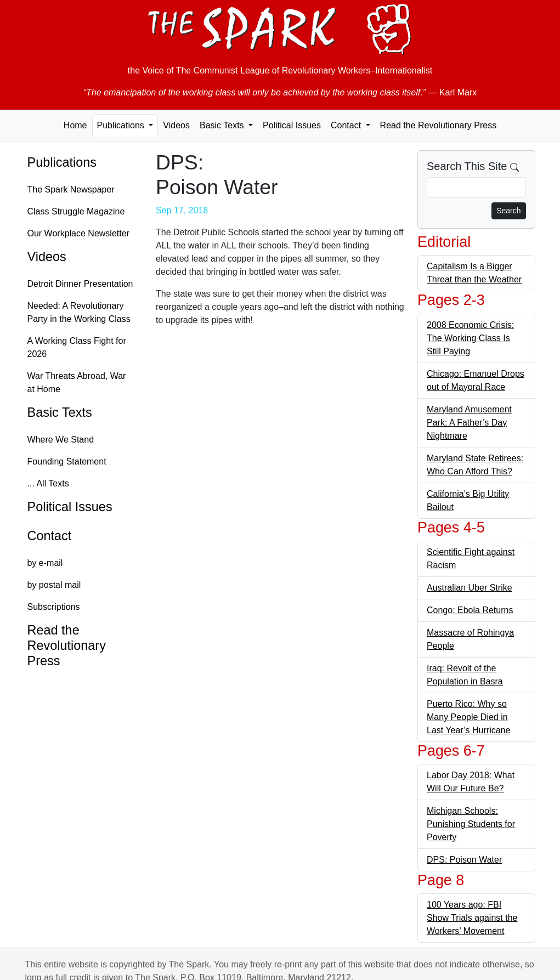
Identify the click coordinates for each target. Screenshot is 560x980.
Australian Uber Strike (470, 588)
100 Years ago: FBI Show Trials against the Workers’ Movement (472, 918)
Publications (62, 162)
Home (75, 125)
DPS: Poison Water (464, 860)
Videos (176, 125)
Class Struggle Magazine (76, 211)
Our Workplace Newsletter (78, 233)
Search (508, 211)
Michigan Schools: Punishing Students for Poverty (471, 824)
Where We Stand (61, 440)
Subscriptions (54, 607)
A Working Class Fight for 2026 (77, 347)
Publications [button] (122, 125)
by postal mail (54, 585)
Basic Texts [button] (223, 125)
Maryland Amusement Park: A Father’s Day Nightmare (469, 423)
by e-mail (45, 563)
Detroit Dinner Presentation (80, 284)
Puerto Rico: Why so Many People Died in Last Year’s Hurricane (468, 717)
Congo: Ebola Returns (470, 610)
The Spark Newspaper (71, 189)
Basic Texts (60, 412)
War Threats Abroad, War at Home (77, 383)
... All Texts (48, 483)
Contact (50, 536)
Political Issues (292, 125)
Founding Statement (67, 461)
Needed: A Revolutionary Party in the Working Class (79, 312)
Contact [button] (347, 125)
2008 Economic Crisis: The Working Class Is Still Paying (470, 338)
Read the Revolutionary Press (439, 125)
